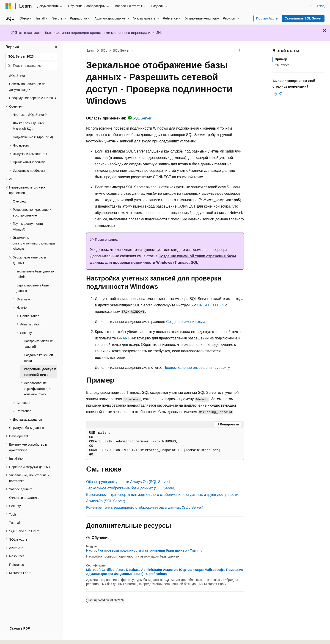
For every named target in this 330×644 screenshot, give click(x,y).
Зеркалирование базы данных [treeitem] (33, 288)
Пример (281, 59)
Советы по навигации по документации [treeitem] (27, 87)
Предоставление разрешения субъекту (197, 368)
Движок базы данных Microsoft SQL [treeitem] (28, 126)
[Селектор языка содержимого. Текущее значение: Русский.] (16, 636)
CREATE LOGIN (211, 305)
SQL (104, 50)
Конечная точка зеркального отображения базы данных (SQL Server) (145, 507)
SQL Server (121, 50)
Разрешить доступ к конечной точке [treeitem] (40, 372)
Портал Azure (267, 18)
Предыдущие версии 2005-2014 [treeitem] (33, 98)
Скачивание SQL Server (303, 18)
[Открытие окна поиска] (311, 6)
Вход (321, 6)
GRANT (123, 338)
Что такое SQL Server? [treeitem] (30, 115)
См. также (282, 65)
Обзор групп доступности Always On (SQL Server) (128, 482)
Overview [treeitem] (19, 201)
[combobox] (31, 57)
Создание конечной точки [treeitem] (38, 358)
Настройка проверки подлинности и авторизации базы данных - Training (144, 550)
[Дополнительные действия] (240, 51)
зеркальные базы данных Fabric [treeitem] (35, 274)
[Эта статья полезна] (275, 94)
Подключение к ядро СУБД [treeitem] (33, 137)
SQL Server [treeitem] (18, 76)
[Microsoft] (8, 6)
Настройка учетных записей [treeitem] (38, 344)
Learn (91, 50)
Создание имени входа (186, 322)
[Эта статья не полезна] (281, 94)
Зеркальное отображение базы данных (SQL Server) (131, 488)
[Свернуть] (56, 47)
